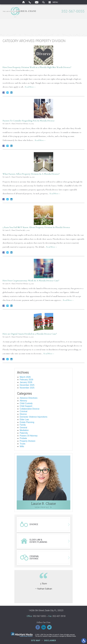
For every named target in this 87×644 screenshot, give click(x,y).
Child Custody (26, 403)
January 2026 (26, 382)
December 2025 (27, 385)
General (23, 427)
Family (23, 425)
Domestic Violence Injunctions (33, 417)
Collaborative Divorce (30, 409)
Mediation (24, 430)
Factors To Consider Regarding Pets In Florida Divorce (29, 120)
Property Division (28, 441)
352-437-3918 (59, 616)
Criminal (23, 411)
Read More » (30, 87)
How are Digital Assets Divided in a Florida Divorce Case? (30, 334)
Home (24, 2)
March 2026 (25, 377)
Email (37, 2)
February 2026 (26, 379)
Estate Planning (27, 422)
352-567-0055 (73, 11)
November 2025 (27, 387)
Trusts (23, 443)
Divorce (23, 414)
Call (30, 2)
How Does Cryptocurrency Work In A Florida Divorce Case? (31, 280)
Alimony (23, 401)
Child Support (26, 406)
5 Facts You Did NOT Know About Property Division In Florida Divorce (36, 227)
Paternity (24, 433)
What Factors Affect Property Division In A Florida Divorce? (31, 174)
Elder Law (24, 419)
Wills (22, 446)
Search (43, 2)
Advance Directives (29, 398)
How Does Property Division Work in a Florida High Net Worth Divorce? (37, 67)
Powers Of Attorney (29, 435)
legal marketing (53, 636)
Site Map (36, 640)
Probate (23, 438)
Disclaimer (50, 640)
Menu (55, 2)
